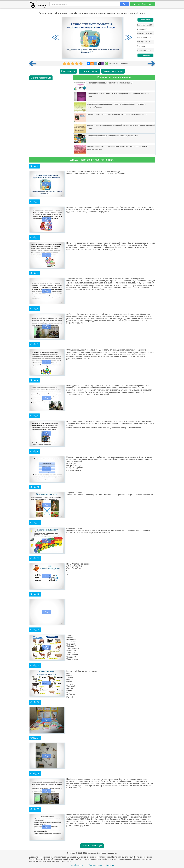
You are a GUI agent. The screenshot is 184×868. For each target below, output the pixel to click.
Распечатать (145, 20)
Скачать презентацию (41, 78)
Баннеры (110, 865)
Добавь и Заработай (143, 4)
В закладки (145, 55)
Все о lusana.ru (77, 865)
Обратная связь (95, 865)
